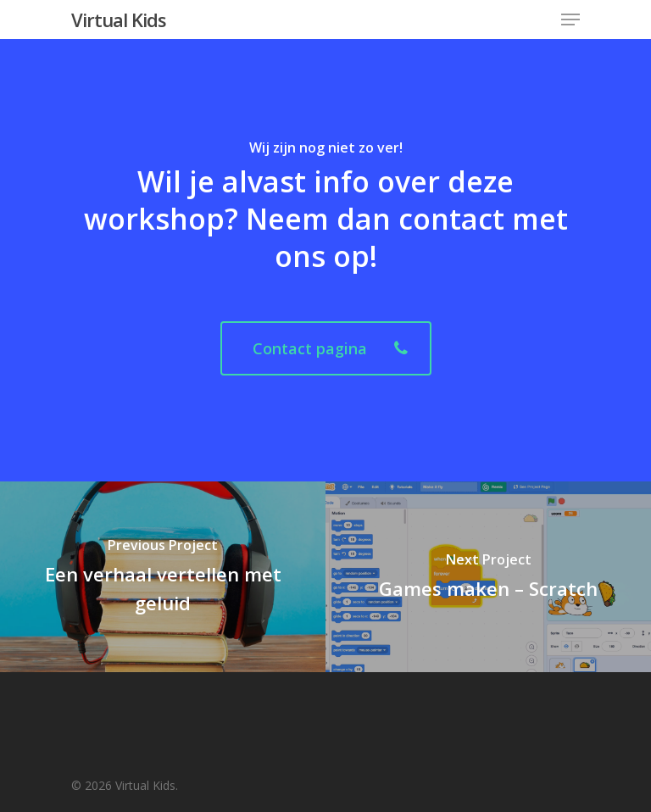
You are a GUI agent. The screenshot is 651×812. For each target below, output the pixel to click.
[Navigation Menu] (570, 19)
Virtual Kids (119, 19)
